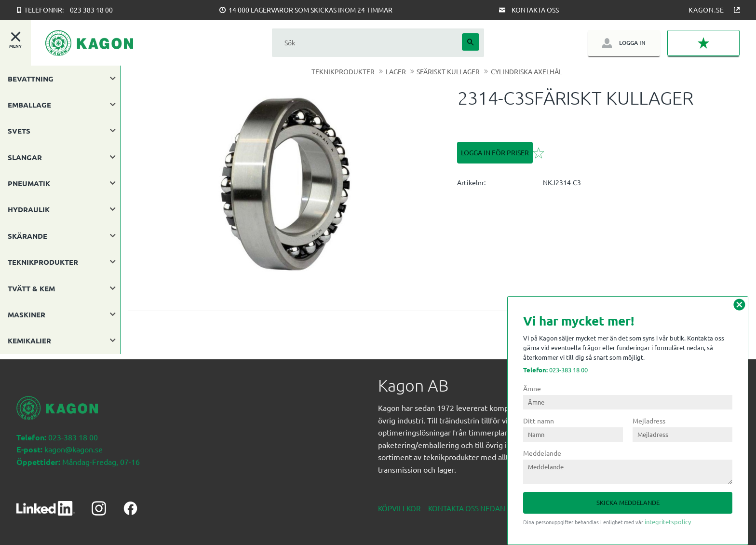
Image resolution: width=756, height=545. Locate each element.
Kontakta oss (535, 10)
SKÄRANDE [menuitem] (27, 236)
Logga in (632, 43)
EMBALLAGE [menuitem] (29, 105)
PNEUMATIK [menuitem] (29, 183)
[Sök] (471, 42)
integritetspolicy (668, 522)
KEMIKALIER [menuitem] (29, 341)
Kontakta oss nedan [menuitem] (467, 503)
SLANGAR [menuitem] (25, 157)
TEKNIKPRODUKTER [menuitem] (43, 262)
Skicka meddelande (628, 502)
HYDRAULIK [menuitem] (29, 209)
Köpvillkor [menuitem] (399, 503)
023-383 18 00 (555, 370)
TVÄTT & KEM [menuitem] (31, 288)
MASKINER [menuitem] (27, 314)
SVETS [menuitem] (19, 131)
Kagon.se (706, 10)
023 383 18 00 (91, 10)
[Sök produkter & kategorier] (367, 43)
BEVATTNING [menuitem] (31, 79)
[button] (703, 43)
